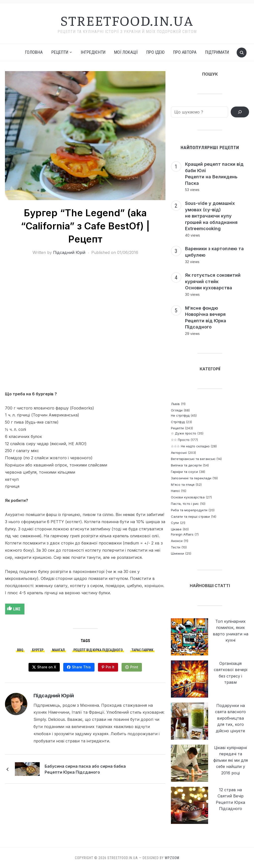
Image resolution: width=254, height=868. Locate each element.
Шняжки (177, 553)
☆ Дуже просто (184, 433)
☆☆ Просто (180, 440)
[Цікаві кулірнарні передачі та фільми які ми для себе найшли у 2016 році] (190, 763)
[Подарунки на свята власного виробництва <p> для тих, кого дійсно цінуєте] (190, 721)
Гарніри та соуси (184, 472)
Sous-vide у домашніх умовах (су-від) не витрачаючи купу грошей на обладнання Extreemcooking (211, 216)
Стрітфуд (178, 422)
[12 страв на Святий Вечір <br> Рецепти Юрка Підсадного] (190, 805)
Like (14, 609)
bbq (20, 650)
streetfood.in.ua (127, 20)
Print (134, 667)
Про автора (185, 52)
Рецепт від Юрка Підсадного (98, 650)
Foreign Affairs (182, 534)
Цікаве (176, 529)
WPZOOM (172, 858)
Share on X (47, 667)
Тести (176, 547)
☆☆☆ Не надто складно (190, 446)
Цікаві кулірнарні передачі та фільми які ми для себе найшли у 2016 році (231, 760)
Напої (175, 491)
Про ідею (155, 52)
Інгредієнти (93, 52)
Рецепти (177, 428)
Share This (81, 667)
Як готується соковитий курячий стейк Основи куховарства (213, 281)
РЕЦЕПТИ (60, 52)
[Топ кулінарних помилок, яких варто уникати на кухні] (190, 637)
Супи (175, 523)
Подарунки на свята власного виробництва (230, 712)
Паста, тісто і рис (185, 504)
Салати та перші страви (190, 516)
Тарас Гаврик (142, 650)
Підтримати (217, 52)
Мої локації (126, 52)
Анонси (177, 541)
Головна (34, 52)
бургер (38, 650)
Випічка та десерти (186, 465)
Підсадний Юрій (69, 252)
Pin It (110, 667)
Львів (175, 404)
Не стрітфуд (180, 415)
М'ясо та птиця (183, 485)
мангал (58, 650)
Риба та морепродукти (189, 510)
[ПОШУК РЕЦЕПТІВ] (240, 112)
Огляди (177, 410)
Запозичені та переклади (191, 478)
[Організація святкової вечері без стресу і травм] (190, 679)
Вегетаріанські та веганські (193, 459)
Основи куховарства (188, 497)
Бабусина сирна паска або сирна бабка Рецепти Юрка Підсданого (85, 769)
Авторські (179, 453)
